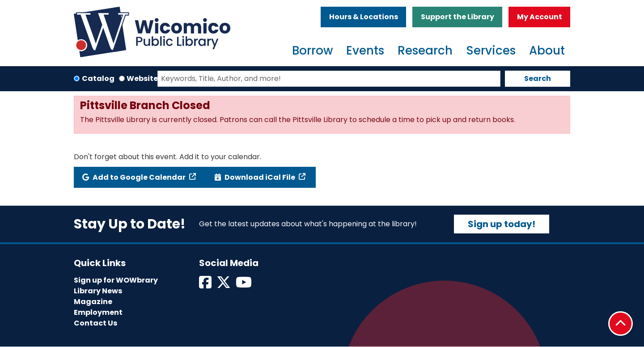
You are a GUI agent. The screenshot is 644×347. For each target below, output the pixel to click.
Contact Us (95, 323)
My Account (540, 17)
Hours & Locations (364, 17)
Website (142, 78)
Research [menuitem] (425, 51)
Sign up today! (502, 224)
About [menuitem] (547, 51)
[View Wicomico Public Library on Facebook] (206, 285)
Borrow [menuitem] (312, 51)
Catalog (98, 78)
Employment (98, 312)
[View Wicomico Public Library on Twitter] (224, 285)
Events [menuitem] (365, 51)
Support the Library (458, 17)
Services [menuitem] (491, 51)
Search (538, 78)
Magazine (93, 302)
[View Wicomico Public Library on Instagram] (244, 285)
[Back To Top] (621, 324)
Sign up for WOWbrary (116, 280)
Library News (98, 291)
